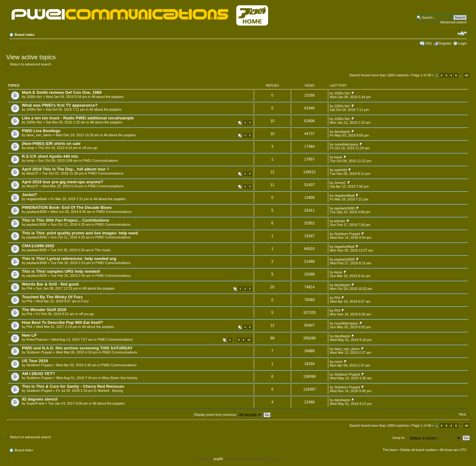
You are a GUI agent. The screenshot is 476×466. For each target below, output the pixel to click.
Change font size (462, 33)
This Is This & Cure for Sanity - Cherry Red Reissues (73, 386)
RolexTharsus (37, 339)
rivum (339, 362)
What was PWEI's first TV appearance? (60, 105)
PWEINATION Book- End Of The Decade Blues (67, 207)
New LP (29, 335)
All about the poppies (108, 97)
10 (249, 340)
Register (445, 43)
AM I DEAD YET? (38, 374)
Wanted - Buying (110, 391)
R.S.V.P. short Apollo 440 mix (50, 156)
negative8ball (37, 199)
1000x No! (34, 97)
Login (462, 43)
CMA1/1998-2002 (38, 246)
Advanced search (453, 22)
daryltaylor (342, 132)
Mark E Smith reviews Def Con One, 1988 (62, 92)
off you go (90, 148)
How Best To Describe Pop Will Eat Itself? (63, 322)
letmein (340, 221)
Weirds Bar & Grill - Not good (50, 284)
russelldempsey (346, 144)
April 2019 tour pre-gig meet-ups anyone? (63, 182)
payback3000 (37, 212)
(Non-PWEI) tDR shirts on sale (51, 144)
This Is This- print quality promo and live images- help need (80, 233)
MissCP (32, 173)
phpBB (218, 459)
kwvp (30, 148)
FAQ (428, 43)
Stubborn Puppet (347, 234)
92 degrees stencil (40, 399)
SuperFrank (35, 403)
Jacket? (29, 195)
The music (103, 250)
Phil (29, 288)
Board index (25, 35)
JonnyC (340, 183)
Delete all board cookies (418, 450)
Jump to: (399, 438)
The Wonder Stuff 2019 (44, 310)
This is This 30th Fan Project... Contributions (65, 220)
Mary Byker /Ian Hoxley (120, 378)
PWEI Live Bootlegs (41, 131)
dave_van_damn (39, 135)
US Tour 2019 (35, 361)
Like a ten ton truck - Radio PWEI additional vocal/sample (78, 118)
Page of (421, 75)
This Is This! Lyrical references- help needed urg (69, 259)
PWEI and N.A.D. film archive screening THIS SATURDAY (77, 348)
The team (390, 450)
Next (462, 414)
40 (466, 75)
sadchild (341, 170)
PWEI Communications (100, 161)
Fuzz (85, 301)
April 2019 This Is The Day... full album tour (64, 169)
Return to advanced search (31, 64)
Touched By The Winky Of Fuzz (52, 297)
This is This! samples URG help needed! (61, 271)
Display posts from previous (232, 415)
